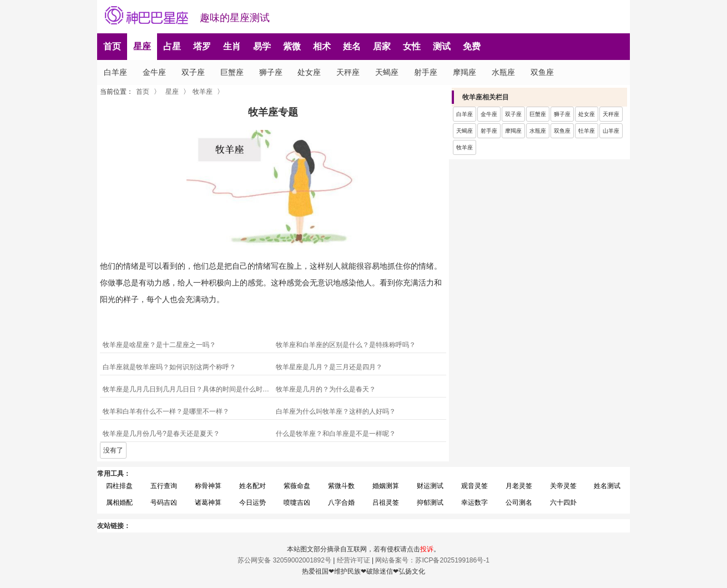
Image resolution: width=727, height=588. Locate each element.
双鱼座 (542, 72)
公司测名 (519, 502)
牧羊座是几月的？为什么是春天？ (326, 389)
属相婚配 (119, 502)
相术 (322, 46)
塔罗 (202, 46)
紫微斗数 (341, 486)
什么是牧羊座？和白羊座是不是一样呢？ (336, 434)
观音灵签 (474, 486)
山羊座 (611, 131)
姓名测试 (607, 486)
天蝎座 (387, 72)
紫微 (292, 46)
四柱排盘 (119, 486)
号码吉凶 (164, 502)
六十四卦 (563, 502)
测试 (442, 46)
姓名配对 (253, 486)
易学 (262, 46)
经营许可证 (354, 560)
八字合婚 (341, 502)
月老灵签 (519, 486)
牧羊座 (203, 92)
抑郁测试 (430, 502)
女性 (412, 46)
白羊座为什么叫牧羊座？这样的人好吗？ (336, 411)
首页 (112, 46)
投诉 (427, 549)
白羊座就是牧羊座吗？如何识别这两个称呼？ (169, 367)
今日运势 (253, 502)
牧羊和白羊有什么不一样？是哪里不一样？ (166, 411)
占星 (172, 46)
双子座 (193, 72)
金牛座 (154, 72)
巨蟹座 (232, 72)
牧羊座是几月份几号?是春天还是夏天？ (161, 434)
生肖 (232, 46)
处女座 (309, 72)
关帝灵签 (563, 486)
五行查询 (164, 486)
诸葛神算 (208, 502)
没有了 (113, 450)
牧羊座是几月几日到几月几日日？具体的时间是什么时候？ (188, 389)
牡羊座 (587, 131)
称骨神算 (208, 486)
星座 (142, 46)
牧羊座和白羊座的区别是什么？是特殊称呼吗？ (346, 345)
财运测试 (430, 486)
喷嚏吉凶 (297, 502)
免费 (472, 46)
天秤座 (348, 72)
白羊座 (115, 72)
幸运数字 (474, 502)
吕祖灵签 (386, 502)
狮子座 (271, 72)
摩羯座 (465, 72)
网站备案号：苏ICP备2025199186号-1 (432, 560)
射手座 (426, 72)
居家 (382, 46)
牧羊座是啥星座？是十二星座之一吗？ (159, 345)
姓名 (352, 46)
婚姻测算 (386, 486)
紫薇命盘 (297, 486)
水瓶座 (503, 72)
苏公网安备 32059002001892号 (284, 560)
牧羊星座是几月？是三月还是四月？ (329, 367)
